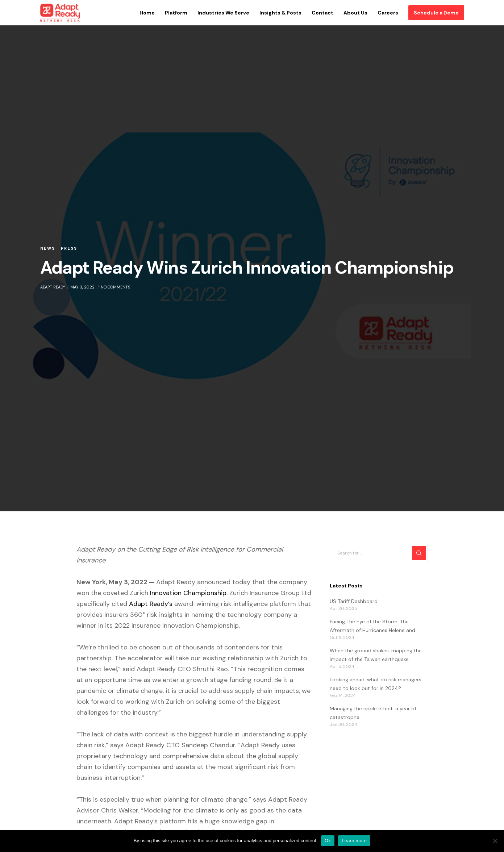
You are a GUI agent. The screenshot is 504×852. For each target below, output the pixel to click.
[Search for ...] (379, 553)
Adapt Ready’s (151, 604)
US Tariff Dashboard (354, 601)
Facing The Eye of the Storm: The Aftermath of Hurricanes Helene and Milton (372, 627)
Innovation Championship (188, 593)
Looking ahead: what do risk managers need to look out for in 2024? (376, 684)
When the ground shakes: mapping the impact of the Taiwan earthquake (376, 655)
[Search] (419, 553)
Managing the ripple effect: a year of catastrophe (373, 713)
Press (69, 248)
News (48, 248)
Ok (328, 841)
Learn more (354, 841)
